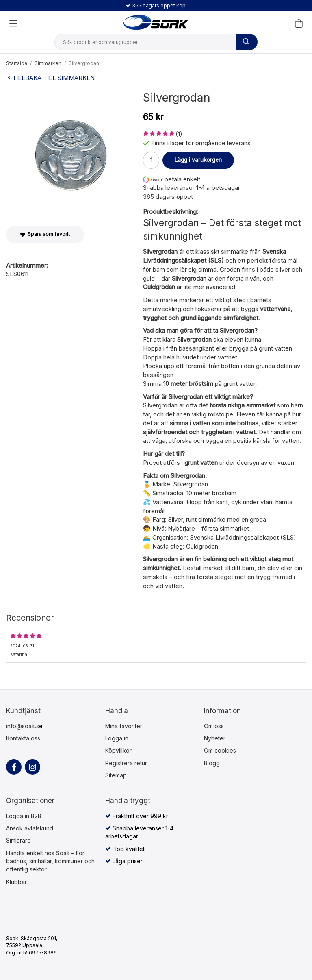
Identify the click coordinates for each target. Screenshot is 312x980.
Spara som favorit (45, 234)
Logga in (117, 738)
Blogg (212, 763)
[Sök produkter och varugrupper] (247, 42)
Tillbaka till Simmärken (50, 78)
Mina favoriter (124, 726)
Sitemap (116, 775)
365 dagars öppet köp (156, 5)
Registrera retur (126, 763)
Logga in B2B (24, 816)
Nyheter (215, 738)
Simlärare (18, 840)
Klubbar (16, 882)
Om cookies (220, 750)
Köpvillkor (118, 750)
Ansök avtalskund (30, 828)
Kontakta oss (23, 738)
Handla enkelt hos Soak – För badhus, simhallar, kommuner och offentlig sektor (50, 861)
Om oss (214, 726)
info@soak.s (23, 726)
